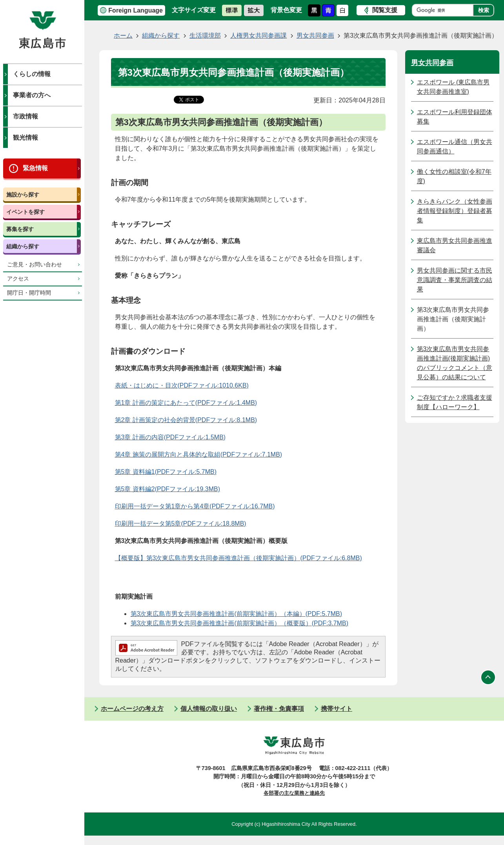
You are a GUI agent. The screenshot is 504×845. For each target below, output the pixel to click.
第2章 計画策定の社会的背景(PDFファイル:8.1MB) (186, 420)
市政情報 (25, 116)
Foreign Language (136, 10)
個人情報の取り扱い (209, 709)
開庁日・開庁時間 (29, 293)
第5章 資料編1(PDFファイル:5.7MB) (166, 472)
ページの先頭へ (488, 677)
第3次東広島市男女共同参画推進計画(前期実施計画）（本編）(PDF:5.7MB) (237, 614)
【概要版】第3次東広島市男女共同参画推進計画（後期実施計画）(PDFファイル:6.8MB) (238, 558)
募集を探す (20, 229)
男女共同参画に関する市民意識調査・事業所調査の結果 (455, 280)
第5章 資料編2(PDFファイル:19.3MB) (167, 489)
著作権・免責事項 (279, 709)
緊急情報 (35, 168)
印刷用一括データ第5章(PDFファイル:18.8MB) (181, 524)
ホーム (123, 36)
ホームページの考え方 (132, 709)
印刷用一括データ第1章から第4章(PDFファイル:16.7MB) (195, 506)
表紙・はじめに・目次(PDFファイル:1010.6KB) (182, 385)
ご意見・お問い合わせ (35, 265)
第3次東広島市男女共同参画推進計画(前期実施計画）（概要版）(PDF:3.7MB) (240, 623)
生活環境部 (205, 36)
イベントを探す (25, 212)
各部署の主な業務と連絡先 (294, 793)
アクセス (18, 279)
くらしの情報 (32, 74)
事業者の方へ (32, 95)
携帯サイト (337, 709)
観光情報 (25, 137)
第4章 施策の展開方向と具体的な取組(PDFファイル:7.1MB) (199, 454)
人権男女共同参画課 (258, 36)
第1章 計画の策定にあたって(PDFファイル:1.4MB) (186, 403)
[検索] (445, 10)
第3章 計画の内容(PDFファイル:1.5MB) (170, 437)
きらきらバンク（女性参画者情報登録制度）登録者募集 (455, 211)
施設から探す (23, 195)
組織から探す (23, 246)
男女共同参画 (315, 36)
